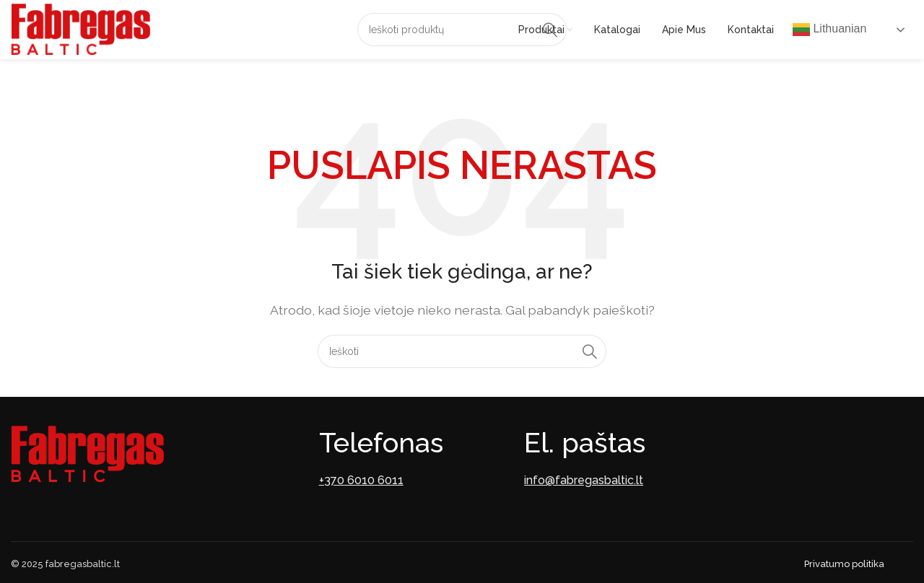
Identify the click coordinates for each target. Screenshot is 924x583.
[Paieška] (462, 30)
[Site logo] (80, 29)
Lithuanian (829, 30)
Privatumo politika (844, 564)
